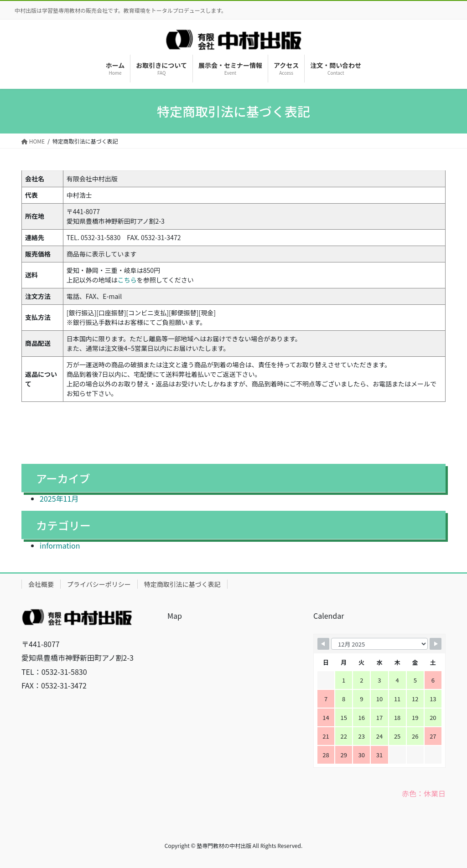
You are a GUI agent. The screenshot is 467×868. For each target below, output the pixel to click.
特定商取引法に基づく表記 (182, 584)
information (60, 545)
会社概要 (41, 584)
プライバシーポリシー (99, 584)
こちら (127, 280)
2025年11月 (59, 498)
